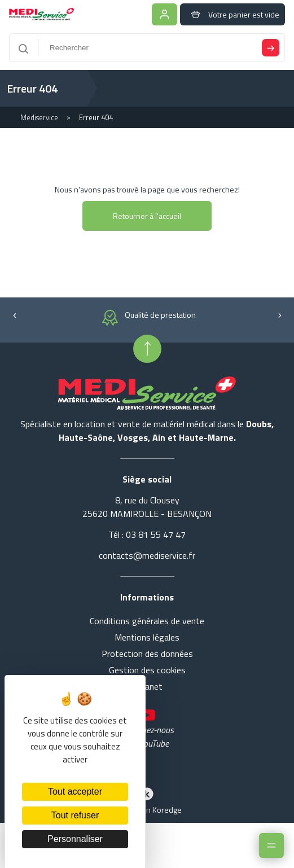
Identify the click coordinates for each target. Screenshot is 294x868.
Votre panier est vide (232, 14)
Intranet (147, 686)
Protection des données (147, 654)
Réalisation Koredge (147, 800)
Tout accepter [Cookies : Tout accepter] (75, 792)
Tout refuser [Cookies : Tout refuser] (75, 815)
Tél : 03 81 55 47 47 (147, 534)
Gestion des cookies (147, 670)
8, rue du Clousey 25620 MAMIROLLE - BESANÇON (147, 507)
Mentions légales (147, 637)
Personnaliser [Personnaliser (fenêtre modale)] (75, 839)
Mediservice (39, 117)
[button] (14, 315)
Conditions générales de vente (147, 621)
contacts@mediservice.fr (147, 555)
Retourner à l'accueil (147, 216)
